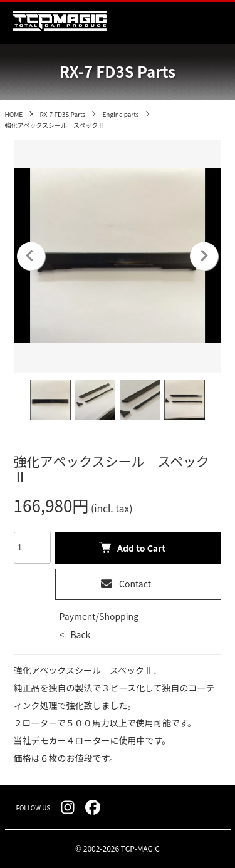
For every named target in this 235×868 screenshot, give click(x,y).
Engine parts (120, 114)
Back (80, 634)
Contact (126, 584)
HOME (14, 114)
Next (204, 256)
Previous (31, 256)
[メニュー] (216, 21)
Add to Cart (132, 548)
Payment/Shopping (99, 616)
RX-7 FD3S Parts (62, 114)
